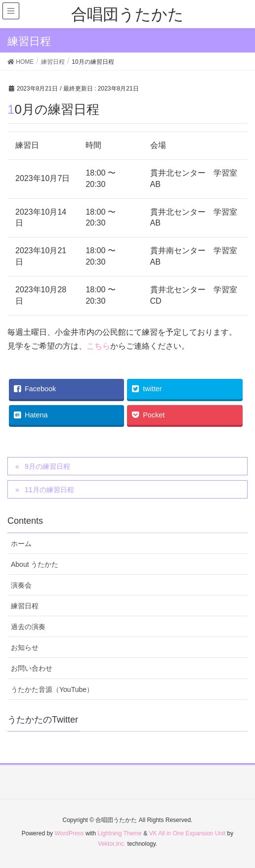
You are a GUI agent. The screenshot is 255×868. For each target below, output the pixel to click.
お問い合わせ (32, 668)
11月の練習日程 (49, 490)
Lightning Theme (120, 833)
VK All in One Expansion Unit (187, 833)
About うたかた (35, 564)
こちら (98, 346)
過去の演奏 (28, 627)
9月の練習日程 (47, 466)
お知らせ (25, 647)
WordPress (69, 833)
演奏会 (21, 585)
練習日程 (25, 606)
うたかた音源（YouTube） (52, 689)
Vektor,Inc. (112, 844)
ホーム (21, 544)
